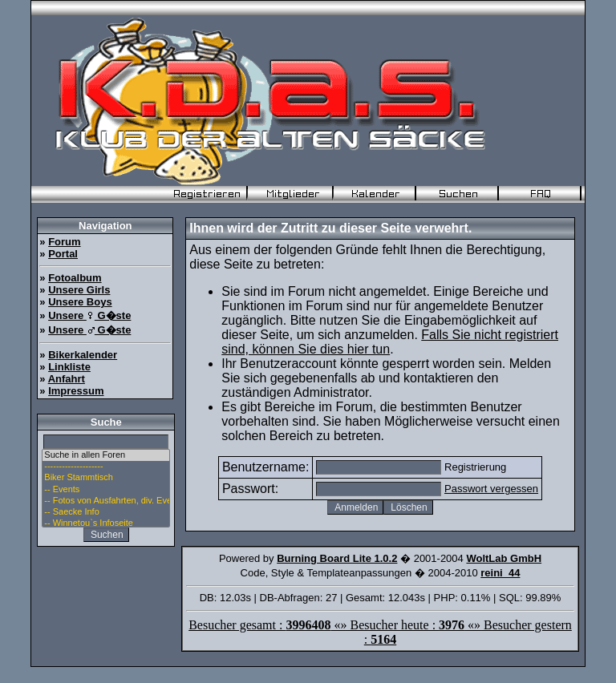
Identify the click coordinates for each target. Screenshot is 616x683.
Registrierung (475, 467)
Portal (63, 254)
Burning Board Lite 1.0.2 (337, 558)
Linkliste (69, 367)
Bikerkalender (83, 355)
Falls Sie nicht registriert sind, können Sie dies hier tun (390, 342)
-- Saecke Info (106, 512)
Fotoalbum (75, 278)
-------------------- (106, 467)
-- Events (106, 490)
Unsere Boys (80, 302)
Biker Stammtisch (106, 478)
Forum (64, 242)
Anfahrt (67, 379)
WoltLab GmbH (504, 558)
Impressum (76, 391)
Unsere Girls (79, 290)
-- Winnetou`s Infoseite (106, 523)
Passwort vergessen (491, 489)
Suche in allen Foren (106, 455)
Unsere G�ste (89, 315)
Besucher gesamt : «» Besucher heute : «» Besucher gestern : (380, 632)
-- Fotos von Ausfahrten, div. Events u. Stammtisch (106, 501)
